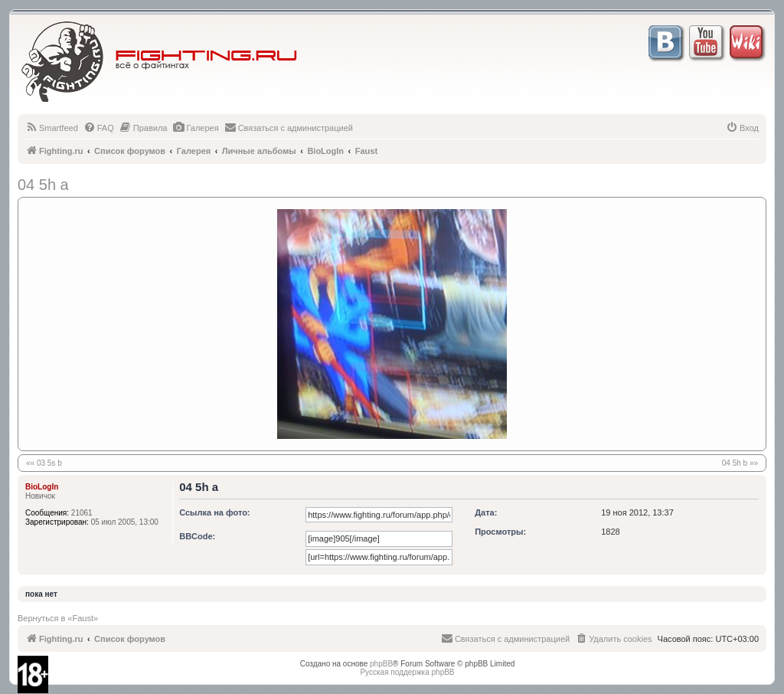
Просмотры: (500, 532)
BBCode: (197, 536)
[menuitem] (52, 128)
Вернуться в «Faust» (58, 618)
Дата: (486, 512)
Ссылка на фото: (214, 512)
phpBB (381, 664)
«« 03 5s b (44, 463)
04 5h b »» (740, 463)
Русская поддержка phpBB (407, 672)
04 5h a (43, 185)
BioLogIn (42, 487)
